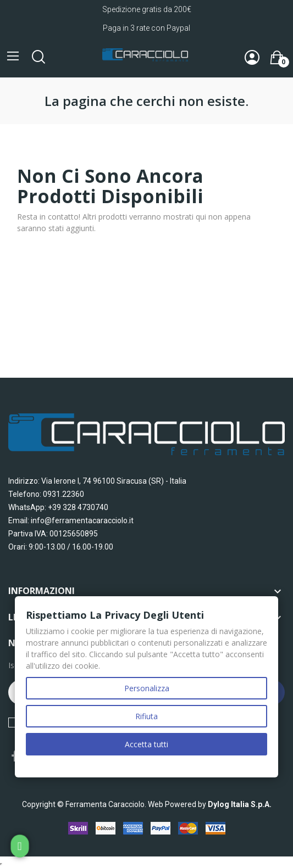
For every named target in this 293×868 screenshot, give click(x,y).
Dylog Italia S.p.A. (240, 804)
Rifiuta (146, 716)
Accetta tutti (146, 744)
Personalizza (147, 688)
